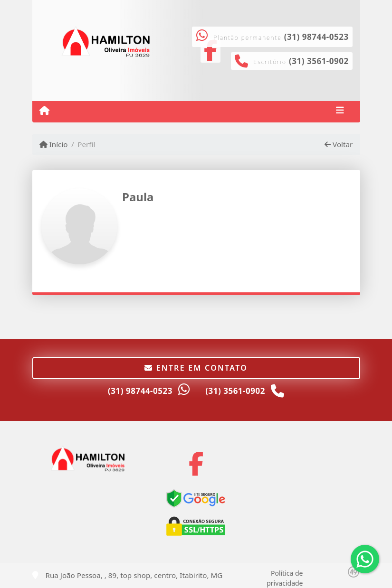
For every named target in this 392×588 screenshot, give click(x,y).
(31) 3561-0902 (319, 61)
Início (54, 144)
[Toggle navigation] (340, 112)
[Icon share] (196, 463)
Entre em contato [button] (196, 368)
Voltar (339, 144)
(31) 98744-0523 (316, 37)
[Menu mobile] (44, 111)
